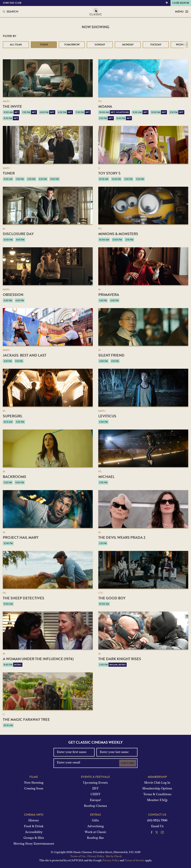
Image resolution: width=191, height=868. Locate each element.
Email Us (157, 826)
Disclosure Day (18, 234)
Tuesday (156, 45)
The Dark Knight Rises (120, 659)
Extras (95, 815)
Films (34, 777)
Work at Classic (95, 832)
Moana (105, 106)
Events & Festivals (95, 777)
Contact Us (157, 815)
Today (44, 45)
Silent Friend (111, 355)
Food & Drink (34, 826)
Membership (157, 777)
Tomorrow (72, 45)
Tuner (9, 173)
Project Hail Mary (21, 537)
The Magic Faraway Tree (26, 719)
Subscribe (128, 763)
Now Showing (34, 783)
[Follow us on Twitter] (157, 833)
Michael (106, 477)
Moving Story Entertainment (34, 844)
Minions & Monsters (118, 234)
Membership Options (157, 789)
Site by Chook (114, 856)
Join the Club (12, 3)
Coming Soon (34, 789)
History (34, 821)
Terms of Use (78, 856)
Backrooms (14, 477)
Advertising (95, 826)
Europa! (95, 800)
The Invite (12, 106)
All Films (16, 45)
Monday (128, 45)
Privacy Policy (96, 856)
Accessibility (34, 832)
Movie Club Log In (157, 783)
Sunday (100, 45)
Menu (182, 12)
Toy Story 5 (109, 173)
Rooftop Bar (95, 838)
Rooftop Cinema (95, 806)
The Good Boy (112, 598)
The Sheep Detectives (24, 598)
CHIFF (95, 794)
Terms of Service (135, 861)
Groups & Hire (34, 838)
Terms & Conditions (157, 794)
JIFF (95, 789)
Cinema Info (34, 815)
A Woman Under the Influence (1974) (38, 659)
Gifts (95, 821)
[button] (187, 45)
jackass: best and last (25, 355)
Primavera (109, 295)
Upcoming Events (95, 783)
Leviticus (107, 416)
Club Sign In (181, 3)
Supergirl (13, 416)
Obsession (13, 295)
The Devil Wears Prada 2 (122, 537)
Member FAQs (157, 800)
